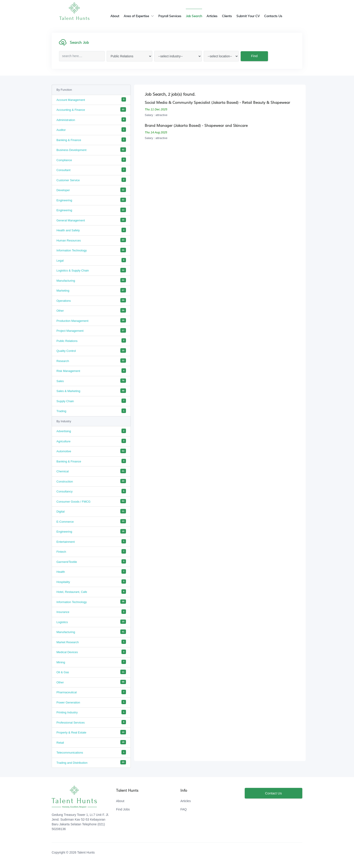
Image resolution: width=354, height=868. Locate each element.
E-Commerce (91, 521)
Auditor (91, 130)
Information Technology (91, 250)
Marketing (91, 290)
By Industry (64, 421)
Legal (91, 260)
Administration (91, 120)
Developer (91, 190)
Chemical (91, 471)
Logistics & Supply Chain (91, 270)
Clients (227, 16)
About (115, 16)
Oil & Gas (91, 672)
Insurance (91, 612)
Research (91, 361)
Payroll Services (170, 16)
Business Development (91, 150)
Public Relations (91, 341)
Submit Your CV (248, 16)
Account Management (91, 100)
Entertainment (91, 541)
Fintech (91, 551)
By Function (64, 90)
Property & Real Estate (91, 732)
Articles (212, 16)
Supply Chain (91, 401)
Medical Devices (91, 652)
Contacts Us (273, 16)
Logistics (91, 622)
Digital (91, 511)
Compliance (91, 160)
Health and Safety (91, 230)
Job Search (194, 16)
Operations (91, 300)
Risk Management (91, 371)
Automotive (91, 451)
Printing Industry (91, 712)
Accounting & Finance (91, 109)
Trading (91, 411)
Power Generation (91, 702)
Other (91, 310)
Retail (91, 742)
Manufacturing (91, 280)
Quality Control (91, 350)
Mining (91, 662)
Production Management (91, 320)
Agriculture (91, 441)
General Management (91, 220)
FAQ (184, 809)
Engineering (91, 200)
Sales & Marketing (91, 391)
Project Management (91, 330)
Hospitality (91, 582)
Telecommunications (91, 752)
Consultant (91, 170)
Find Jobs (123, 809)
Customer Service (91, 180)
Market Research (91, 642)
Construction (91, 481)
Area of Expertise (139, 16)
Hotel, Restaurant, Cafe (91, 592)
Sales (91, 381)
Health (91, 571)
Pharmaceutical (91, 692)
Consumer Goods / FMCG (91, 501)
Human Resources (91, 240)
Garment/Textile (91, 562)
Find (254, 56)
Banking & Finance (91, 140)
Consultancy (91, 491)
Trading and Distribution (91, 762)
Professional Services (91, 722)
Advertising (91, 431)
